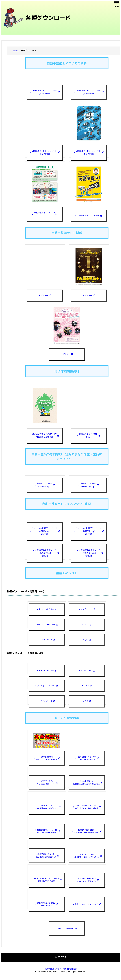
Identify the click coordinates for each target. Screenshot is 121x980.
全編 (86, 640)
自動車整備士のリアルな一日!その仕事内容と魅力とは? (46, 831)
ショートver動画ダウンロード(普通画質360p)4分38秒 (88, 531)
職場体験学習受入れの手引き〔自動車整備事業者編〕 (44, 436)
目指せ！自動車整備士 (66, 929)
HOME (16, 50)
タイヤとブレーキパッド (46, 625)
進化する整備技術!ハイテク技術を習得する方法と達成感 (46, 880)
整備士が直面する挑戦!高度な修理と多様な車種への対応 (86, 831)
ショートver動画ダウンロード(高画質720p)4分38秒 (44, 531)
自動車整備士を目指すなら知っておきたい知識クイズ (86, 880)
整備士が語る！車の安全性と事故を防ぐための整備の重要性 (86, 807)
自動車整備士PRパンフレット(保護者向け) (88, 92)
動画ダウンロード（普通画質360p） (88, 485)
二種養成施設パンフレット (88, 216)
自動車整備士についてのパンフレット (44, 214)
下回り (86, 625)
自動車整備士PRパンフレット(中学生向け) (88, 152)
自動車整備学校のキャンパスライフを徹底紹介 (46, 758)
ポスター (44, 295)
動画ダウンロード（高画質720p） (44, 485)
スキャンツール (46, 640)
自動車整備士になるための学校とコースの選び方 (86, 758)
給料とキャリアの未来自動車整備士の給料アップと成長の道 (87, 856)
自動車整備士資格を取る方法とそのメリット (46, 783)
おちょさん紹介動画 (46, 609)
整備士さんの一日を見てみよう (86, 904)
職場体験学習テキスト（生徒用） (88, 436)
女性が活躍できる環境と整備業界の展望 (46, 904)
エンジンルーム (86, 609)
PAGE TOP (61, 957)
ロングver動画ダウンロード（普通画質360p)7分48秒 (88, 553)
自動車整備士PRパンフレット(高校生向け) (44, 92)
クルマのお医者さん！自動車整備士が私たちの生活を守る (86, 783)
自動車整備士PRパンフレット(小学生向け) (44, 152)
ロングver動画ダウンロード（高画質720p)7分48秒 (44, 553)
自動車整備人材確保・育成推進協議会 (60, 969)
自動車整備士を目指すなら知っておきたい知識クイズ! (46, 856)
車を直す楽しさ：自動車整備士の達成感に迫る (46, 807)
